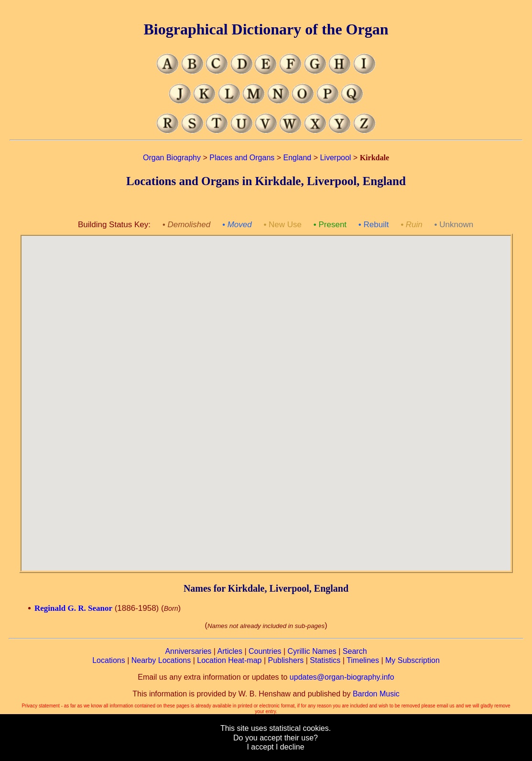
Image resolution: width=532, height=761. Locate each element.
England (298, 158)
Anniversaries (188, 651)
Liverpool (335, 158)
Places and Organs (242, 158)
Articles (230, 651)
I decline (290, 747)
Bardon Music (376, 694)
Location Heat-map (229, 660)
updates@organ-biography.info (342, 677)
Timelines (363, 660)
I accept (260, 747)
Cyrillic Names (312, 651)
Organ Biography (172, 158)
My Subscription (413, 660)
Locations (109, 660)
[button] (266, 397)
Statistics (325, 660)
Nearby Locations (161, 660)
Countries (265, 651)
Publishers (286, 660)
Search (355, 651)
